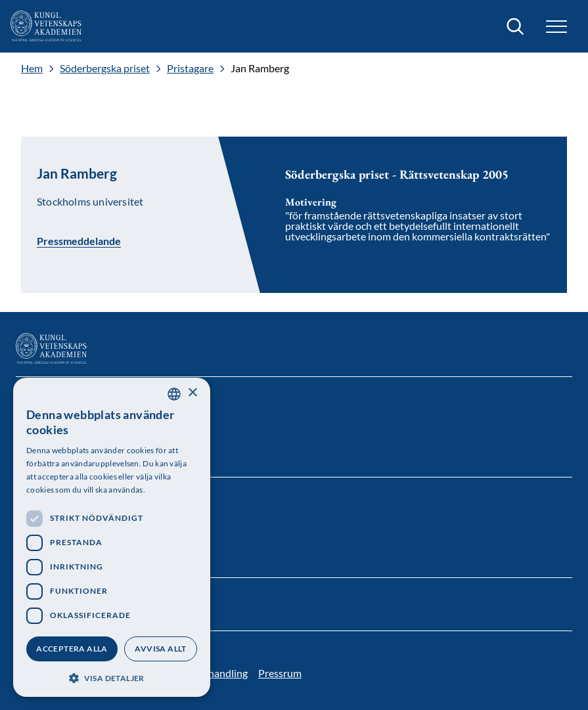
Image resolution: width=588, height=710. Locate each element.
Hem (32, 68)
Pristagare (190, 68)
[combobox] (174, 394)
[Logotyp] (47, 26)
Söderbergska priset (105, 68)
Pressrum (280, 673)
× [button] (192, 393)
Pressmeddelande (79, 240)
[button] (556, 27)
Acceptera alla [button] (72, 649)
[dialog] (112, 537)
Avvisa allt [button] (160, 649)
